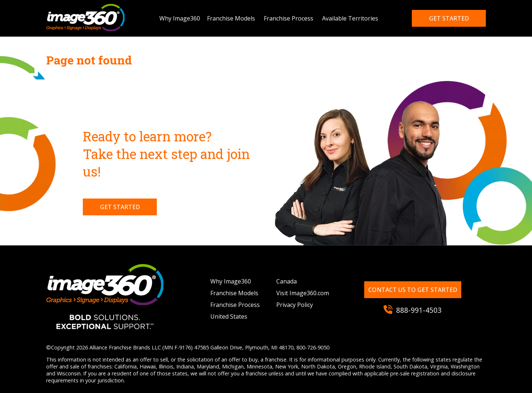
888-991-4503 (413, 310)
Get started (449, 18)
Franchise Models (231, 18)
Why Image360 (180, 18)
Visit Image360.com (303, 293)
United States (229, 316)
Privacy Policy (295, 305)
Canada (287, 281)
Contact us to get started (413, 290)
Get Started (120, 207)
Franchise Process (289, 18)
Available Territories (350, 18)
